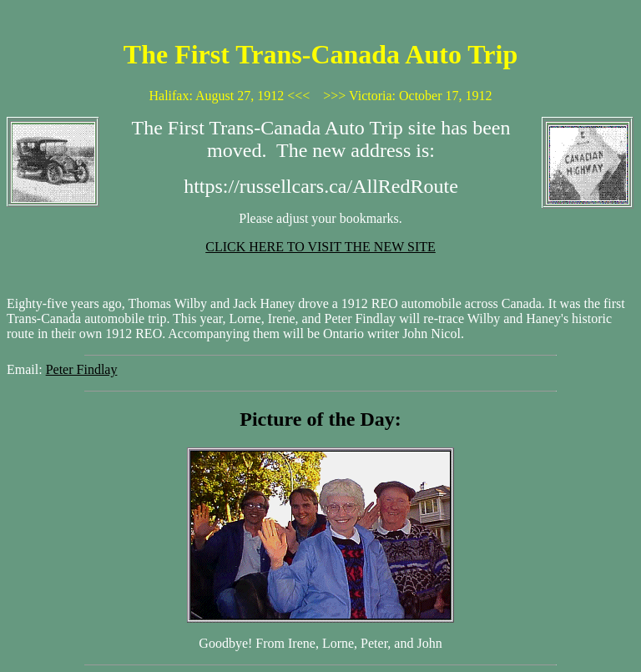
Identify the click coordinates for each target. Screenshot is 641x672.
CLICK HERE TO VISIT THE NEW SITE (320, 247)
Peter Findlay (82, 369)
